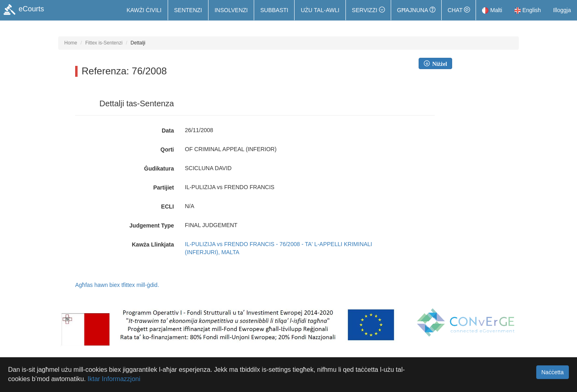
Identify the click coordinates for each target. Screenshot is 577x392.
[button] (368, 10)
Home (71, 43)
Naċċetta (553, 372)
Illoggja (562, 10)
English (528, 10)
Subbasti (274, 10)
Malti (492, 10)
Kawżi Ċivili (144, 10)
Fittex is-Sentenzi (104, 43)
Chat (459, 10)
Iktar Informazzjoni (114, 379)
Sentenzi (188, 10)
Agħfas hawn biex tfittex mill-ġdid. (117, 285)
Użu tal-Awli (320, 10)
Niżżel (438, 63)
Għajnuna (416, 10)
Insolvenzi (231, 10)
